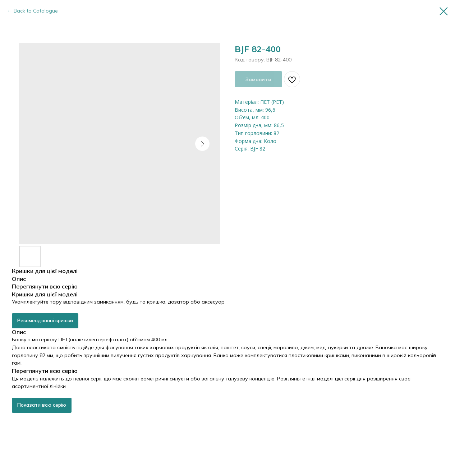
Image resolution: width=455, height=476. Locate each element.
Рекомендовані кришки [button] (45, 320)
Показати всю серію (42, 405)
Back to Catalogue (36, 11)
